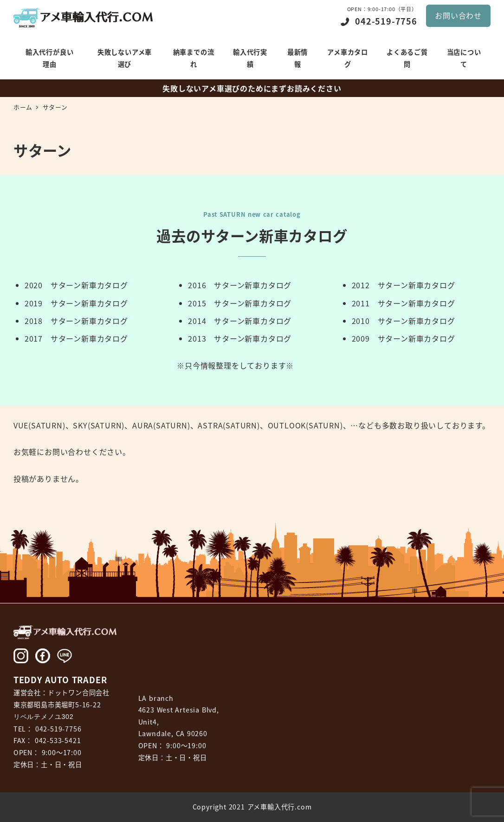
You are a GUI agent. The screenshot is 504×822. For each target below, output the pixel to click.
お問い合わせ (458, 15)
